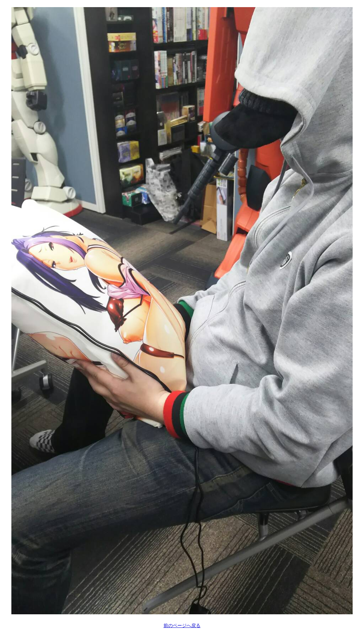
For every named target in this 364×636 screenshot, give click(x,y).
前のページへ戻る (182, 626)
